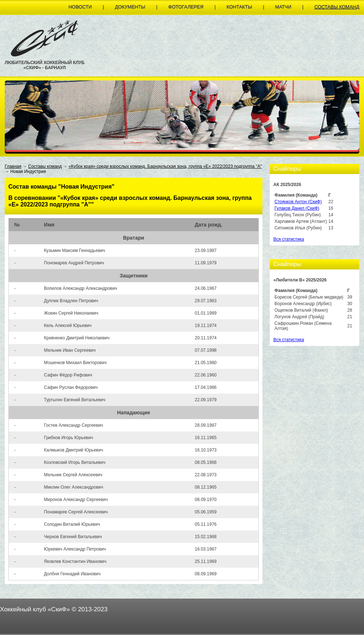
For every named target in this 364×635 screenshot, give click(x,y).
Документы (130, 7)
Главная (13, 166)
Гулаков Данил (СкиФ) (297, 208)
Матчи (283, 7)
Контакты (239, 7)
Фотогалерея (186, 7)
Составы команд (337, 7)
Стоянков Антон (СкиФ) (298, 202)
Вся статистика (289, 239)
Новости (80, 7)
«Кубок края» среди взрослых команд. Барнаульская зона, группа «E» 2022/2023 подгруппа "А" (165, 166)
